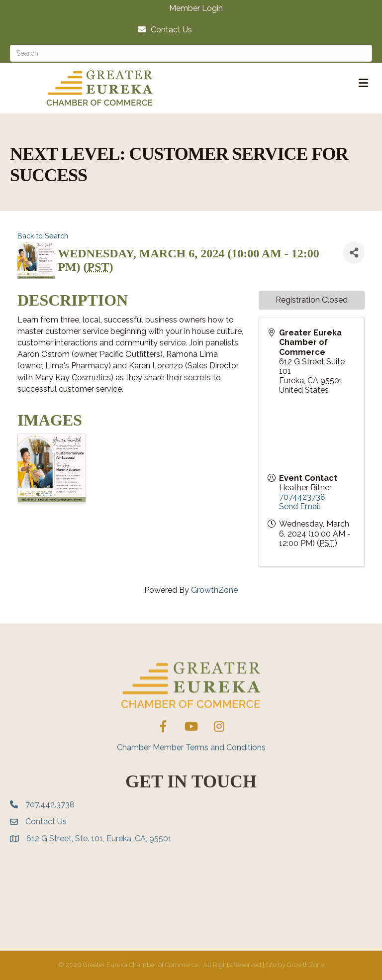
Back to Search (43, 236)
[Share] (354, 253)
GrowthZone (214, 590)
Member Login (196, 8)
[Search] (191, 53)
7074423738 (302, 497)
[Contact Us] (162, 30)
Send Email (300, 506)
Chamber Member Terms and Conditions (191, 775)
